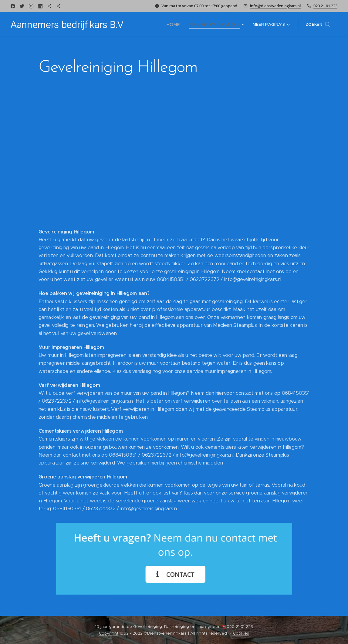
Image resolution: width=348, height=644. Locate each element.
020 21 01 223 (325, 6)
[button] (318, 25)
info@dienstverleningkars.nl (275, 6)
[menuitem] (147, 25)
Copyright (109, 633)
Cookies (241, 633)
